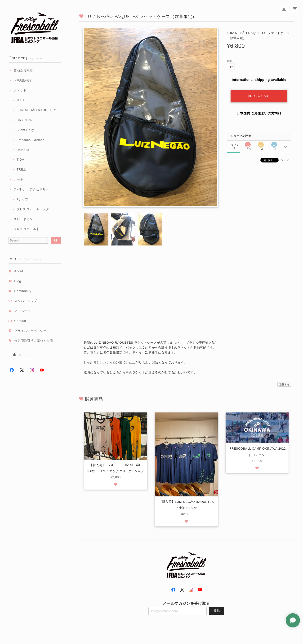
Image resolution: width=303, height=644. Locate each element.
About (19, 271)
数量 (229, 61)
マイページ (22, 311)
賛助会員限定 (23, 70)
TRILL (21, 169)
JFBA (21, 100)
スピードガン (23, 219)
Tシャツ (22, 199)
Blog (18, 281)
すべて (234, 145)
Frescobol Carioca (31, 140)
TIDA (20, 160)
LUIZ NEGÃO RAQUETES (36, 110)
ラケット (20, 90)
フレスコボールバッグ (33, 209)
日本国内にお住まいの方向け (259, 113)
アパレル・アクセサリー (31, 189)
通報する (284, 384)
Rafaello (23, 150)
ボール (18, 179)
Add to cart (259, 96)
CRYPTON (25, 120)
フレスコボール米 (26, 229)
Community (23, 291)
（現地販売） (23, 80)
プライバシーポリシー (30, 331)
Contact (20, 321)
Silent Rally (25, 130)
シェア (285, 160)
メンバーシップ (26, 301)
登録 (217, 611)
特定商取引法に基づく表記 (34, 341)
